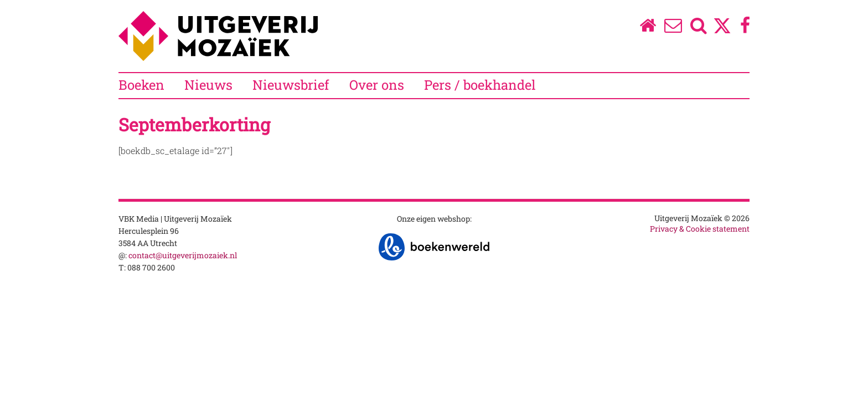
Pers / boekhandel (480, 85)
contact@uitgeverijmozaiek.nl (183, 255)
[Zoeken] (699, 28)
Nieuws (208, 85)
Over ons (377, 85)
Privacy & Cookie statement (700, 229)
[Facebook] (745, 28)
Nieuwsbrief (291, 85)
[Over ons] (673, 28)
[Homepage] (647, 28)
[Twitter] (722, 31)
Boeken (141, 85)
